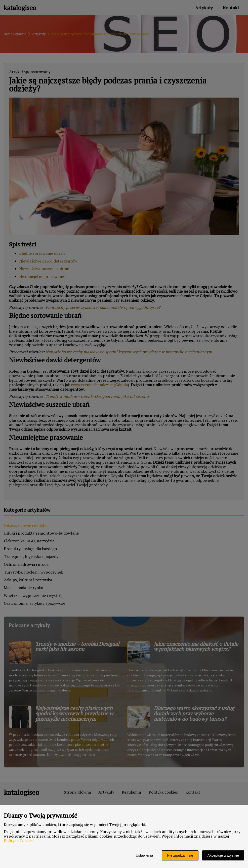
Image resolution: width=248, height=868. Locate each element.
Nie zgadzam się (180, 855)
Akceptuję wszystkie (223, 855)
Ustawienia (144, 855)
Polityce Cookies (19, 841)
